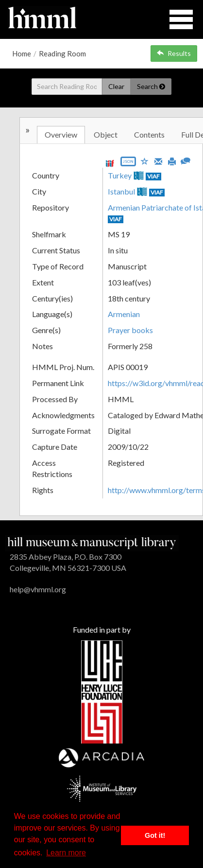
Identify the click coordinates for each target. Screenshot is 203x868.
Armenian (124, 314)
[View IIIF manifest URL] (110, 163)
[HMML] (92, 542)
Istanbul (121, 191)
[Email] (158, 160)
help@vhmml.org (38, 589)
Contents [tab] (149, 134)
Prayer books (130, 330)
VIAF (153, 176)
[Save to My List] (145, 161)
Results (174, 53)
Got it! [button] (155, 835)
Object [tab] (106, 134)
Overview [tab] (61, 134)
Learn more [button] (66, 853)
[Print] (172, 160)
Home (22, 53)
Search (151, 86)
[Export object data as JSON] (128, 164)
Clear (116, 86)
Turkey (120, 175)
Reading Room (62, 53)
